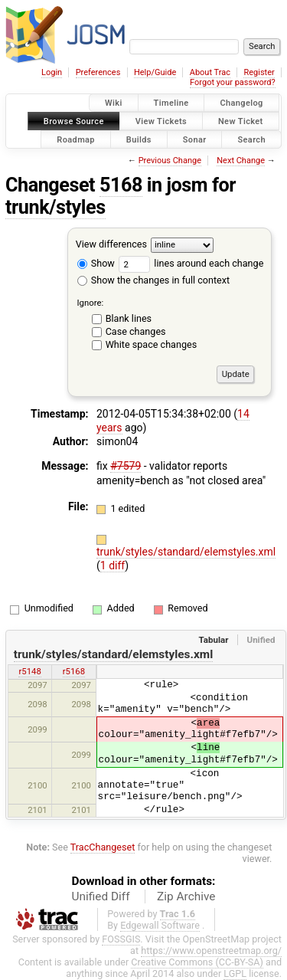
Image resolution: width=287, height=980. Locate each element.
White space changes (152, 344)
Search (251, 139)
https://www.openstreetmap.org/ (211, 951)
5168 (121, 185)
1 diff (113, 565)
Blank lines (129, 318)
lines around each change (191, 263)
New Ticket (241, 121)
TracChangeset (103, 847)
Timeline (171, 103)
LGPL (235, 973)
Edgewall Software (160, 925)
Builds (139, 139)
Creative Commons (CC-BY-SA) (197, 962)
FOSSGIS (121, 939)
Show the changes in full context (153, 280)
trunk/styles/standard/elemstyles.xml (186, 552)
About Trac (210, 72)
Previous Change (170, 161)
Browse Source (74, 121)
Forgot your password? (233, 82)
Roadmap (76, 139)
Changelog (241, 103)
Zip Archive (186, 896)
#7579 (126, 466)
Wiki (114, 103)
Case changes (136, 331)
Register (259, 72)
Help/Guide (155, 72)
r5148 (29, 671)
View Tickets (161, 121)
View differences (111, 245)
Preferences (98, 72)
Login (52, 72)
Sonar (195, 139)
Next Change (241, 161)
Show (96, 263)
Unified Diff (101, 896)
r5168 (74, 671)
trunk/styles (55, 207)
